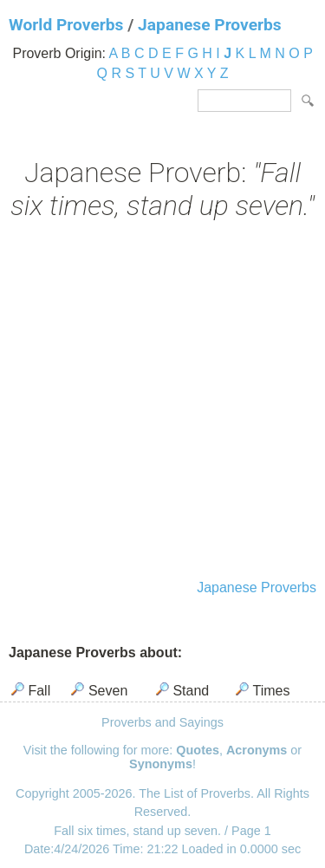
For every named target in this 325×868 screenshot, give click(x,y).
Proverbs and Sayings (162, 722)
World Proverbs (66, 25)
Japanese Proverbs (210, 25)
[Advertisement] (162, 402)
